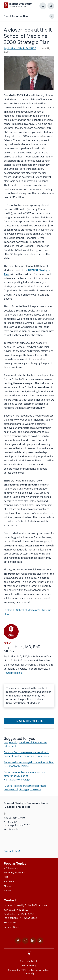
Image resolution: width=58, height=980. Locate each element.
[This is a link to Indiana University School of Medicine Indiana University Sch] (18, 5)
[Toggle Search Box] (51, 6)
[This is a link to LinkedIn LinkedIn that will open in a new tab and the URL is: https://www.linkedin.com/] (33, 943)
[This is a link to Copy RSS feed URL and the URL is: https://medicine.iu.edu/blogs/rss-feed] (29, 721)
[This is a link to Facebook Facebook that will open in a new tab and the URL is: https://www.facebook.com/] (18, 943)
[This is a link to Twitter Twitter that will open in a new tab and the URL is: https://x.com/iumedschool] (40, 943)
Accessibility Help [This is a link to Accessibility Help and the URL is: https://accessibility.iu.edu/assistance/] (29, 961)
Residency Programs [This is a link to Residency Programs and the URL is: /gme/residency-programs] (14, 873)
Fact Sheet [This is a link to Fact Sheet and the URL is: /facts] (9, 882)
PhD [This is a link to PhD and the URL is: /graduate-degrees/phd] (6, 877)
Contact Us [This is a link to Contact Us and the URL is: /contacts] (10, 851)
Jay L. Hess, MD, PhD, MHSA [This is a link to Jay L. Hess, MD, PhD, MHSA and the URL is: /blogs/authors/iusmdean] (20, 48)
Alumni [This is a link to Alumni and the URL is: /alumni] (7, 886)
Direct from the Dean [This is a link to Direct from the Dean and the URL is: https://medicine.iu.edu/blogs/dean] (16, 16)
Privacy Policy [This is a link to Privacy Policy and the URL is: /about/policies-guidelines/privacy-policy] (29, 966)
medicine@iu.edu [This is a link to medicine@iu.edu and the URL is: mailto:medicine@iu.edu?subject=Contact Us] (12, 927)
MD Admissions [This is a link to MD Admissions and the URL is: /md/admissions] (12, 868)
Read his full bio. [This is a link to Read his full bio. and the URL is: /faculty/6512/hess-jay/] (13, 673)
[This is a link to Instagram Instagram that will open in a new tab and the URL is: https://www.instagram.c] (25, 943)
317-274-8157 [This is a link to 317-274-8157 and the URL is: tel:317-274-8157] (11, 923)
